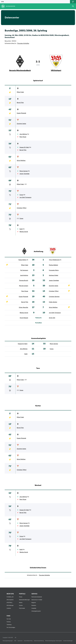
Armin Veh (52, 318)
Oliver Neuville (23, 307)
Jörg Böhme (23, 134)
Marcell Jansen (24, 286)
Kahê (21, 229)
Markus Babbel (53, 265)
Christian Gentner (54, 297)
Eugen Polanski (21, 113)
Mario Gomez (24, 171)
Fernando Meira (54, 270)
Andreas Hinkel (54, 275)
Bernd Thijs (20, 103)
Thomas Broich (24, 280)
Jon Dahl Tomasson (25, 197)
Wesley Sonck (24, 232)
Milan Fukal (20, 92)
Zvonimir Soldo (21, 124)
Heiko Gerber (53, 302)
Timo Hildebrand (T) (55, 260)
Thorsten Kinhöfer (23, 43)
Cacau (21, 195)
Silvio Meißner (21, 161)
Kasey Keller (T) (23, 260)
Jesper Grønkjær (25, 174)
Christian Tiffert (22, 208)
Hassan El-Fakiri (24, 147)
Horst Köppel (24, 318)
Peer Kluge (23, 137)
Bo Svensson (24, 270)
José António (24, 275)
